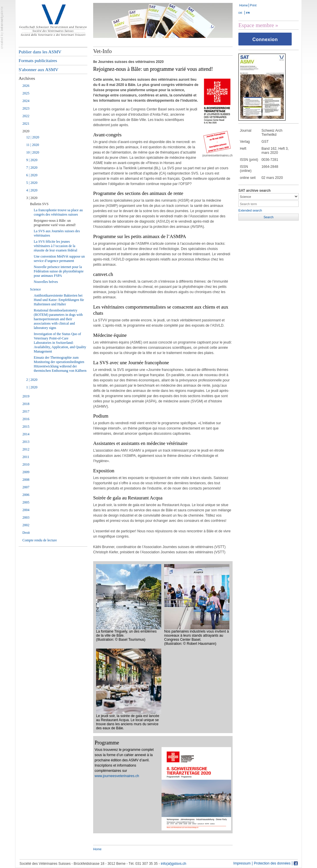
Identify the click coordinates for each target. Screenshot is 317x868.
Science (35, 289)
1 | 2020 (32, 387)
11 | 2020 (33, 145)
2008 (26, 480)
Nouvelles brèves (46, 282)
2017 (26, 411)
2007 (26, 487)
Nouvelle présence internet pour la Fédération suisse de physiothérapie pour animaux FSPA (59, 271)
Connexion (265, 39)
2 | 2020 (32, 380)
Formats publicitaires (38, 60)
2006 (26, 495)
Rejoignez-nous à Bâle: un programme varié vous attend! (55, 223)
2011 (26, 457)
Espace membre (256, 25)
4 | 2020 (32, 190)
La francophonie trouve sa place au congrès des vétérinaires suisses (58, 212)
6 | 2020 (32, 175)
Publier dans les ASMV (40, 52)
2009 (26, 472)
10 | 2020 (33, 152)
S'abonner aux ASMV (38, 69)
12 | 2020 (33, 137)
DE (240, 13)
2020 (26, 131)
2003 (26, 517)
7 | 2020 (32, 168)
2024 (26, 101)
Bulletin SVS (39, 204)
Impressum (242, 863)
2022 (26, 116)
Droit (26, 533)
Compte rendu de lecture (40, 540)
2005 (26, 502)
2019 (26, 396)
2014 (26, 434)
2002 (26, 525)
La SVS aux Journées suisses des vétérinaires (57, 233)
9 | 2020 (32, 160)
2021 (26, 124)
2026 (26, 86)
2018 (26, 404)
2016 (26, 419)
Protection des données (272, 863)
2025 (26, 93)
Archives (27, 78)
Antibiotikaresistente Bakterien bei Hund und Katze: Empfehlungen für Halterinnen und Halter (59, 300)
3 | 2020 (32, 198)
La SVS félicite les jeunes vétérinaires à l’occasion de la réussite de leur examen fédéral (55, 246)
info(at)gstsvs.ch (173, 864)
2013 (26, 442)
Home (243, 5)
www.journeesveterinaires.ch (117, 776)
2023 (26, 108)
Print (253, 5)
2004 (26, 510)
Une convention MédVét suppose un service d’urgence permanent (59, 259)
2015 (26, 427)
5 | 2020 (32, 183)
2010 (26, 464)
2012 (26, 449)
